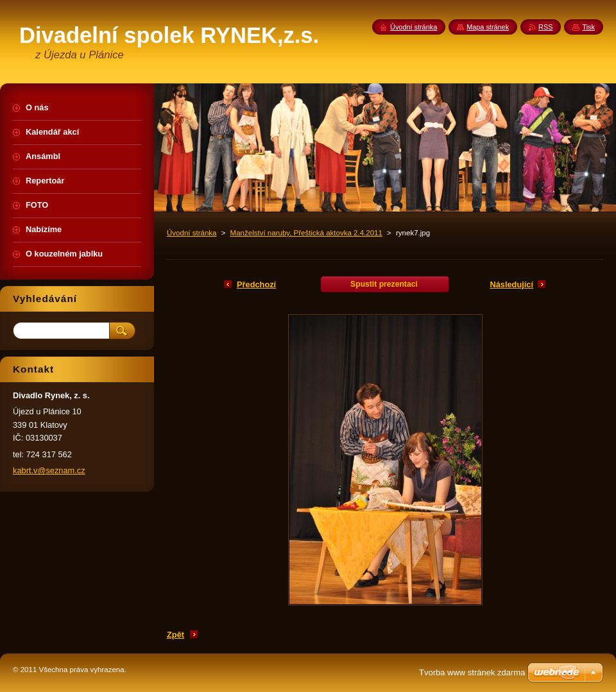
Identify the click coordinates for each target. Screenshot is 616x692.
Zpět (175, 635)
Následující (511, 284)
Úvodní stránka (192, 233)
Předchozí (256, 284)
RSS (545, 27)
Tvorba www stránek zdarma (472, 672)
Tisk (588, 27)
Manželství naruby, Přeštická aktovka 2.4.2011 (306, 233)
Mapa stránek (488, 27)
